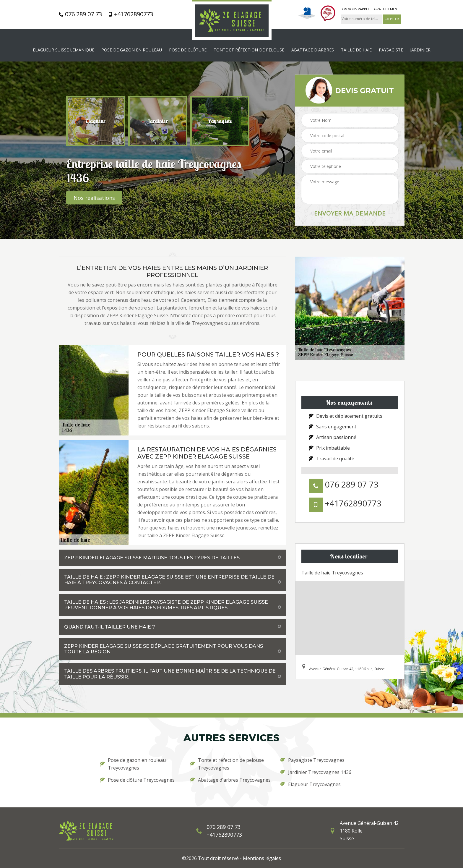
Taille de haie (356, 50)
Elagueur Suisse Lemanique (64, 50)
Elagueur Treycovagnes (311, 784)
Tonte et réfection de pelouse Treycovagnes (227, 764)
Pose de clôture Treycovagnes (137, 780)
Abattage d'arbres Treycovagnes (230, 780)
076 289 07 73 (80, 14)
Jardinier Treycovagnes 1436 (316, 772)
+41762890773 (130, 14)
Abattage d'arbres (313, 50)
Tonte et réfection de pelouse (249, 50)
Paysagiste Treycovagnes (312, 760)
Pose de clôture (188, 50)
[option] (96, 121)
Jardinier (420, 50)
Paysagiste (391, 50)
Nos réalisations (94, 197)
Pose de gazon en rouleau (132, 50)
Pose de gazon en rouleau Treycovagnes (133, 764)
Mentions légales (262, 858)
